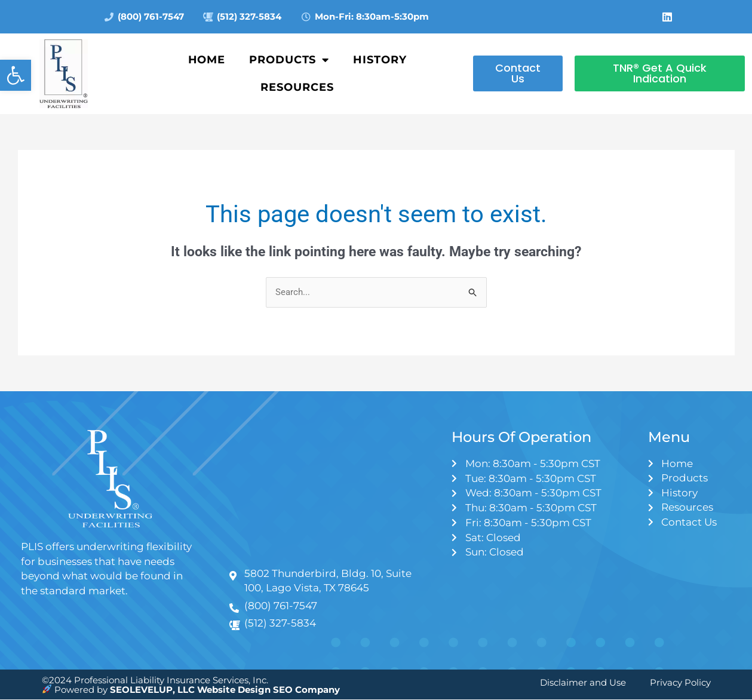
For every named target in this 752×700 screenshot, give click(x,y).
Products (289, 60)
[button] (16, 75)
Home (207, 60)
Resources (297, 87)
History (380, 60)
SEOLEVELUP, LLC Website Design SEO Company (225, 690)
